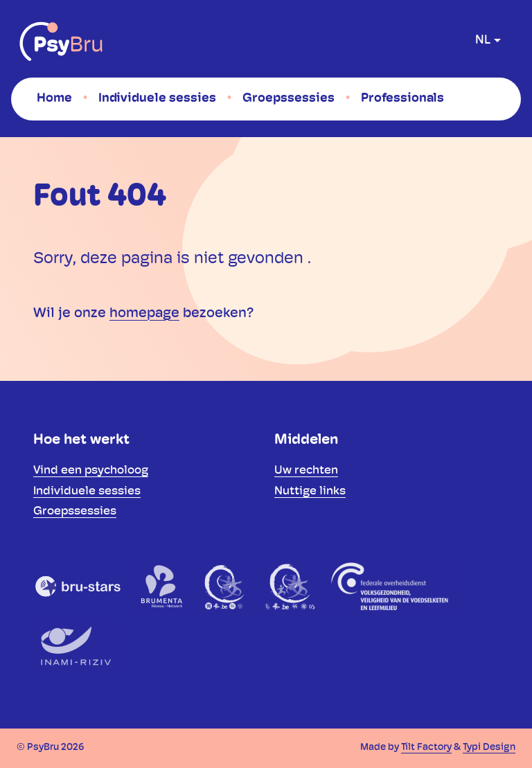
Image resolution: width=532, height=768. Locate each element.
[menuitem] (54, 98)
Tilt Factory (426, 748)
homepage (144, 314)
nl (483, 41)
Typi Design (489, 748)
